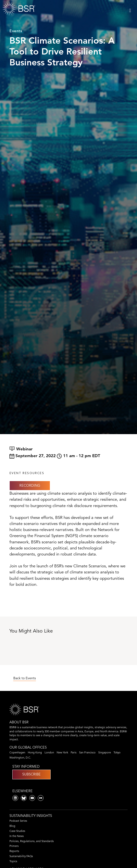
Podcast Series (18, 821)
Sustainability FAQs (21, 856)
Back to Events (25, 678)
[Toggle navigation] (128, 9)
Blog (12, 826)
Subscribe (31, 774)
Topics (13, 861)
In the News (17, 836)
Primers (14, 846)
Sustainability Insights (31, 816)
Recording (30, 485)
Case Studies (17, 831)
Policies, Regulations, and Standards (32, 841)
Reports (14, 851)
